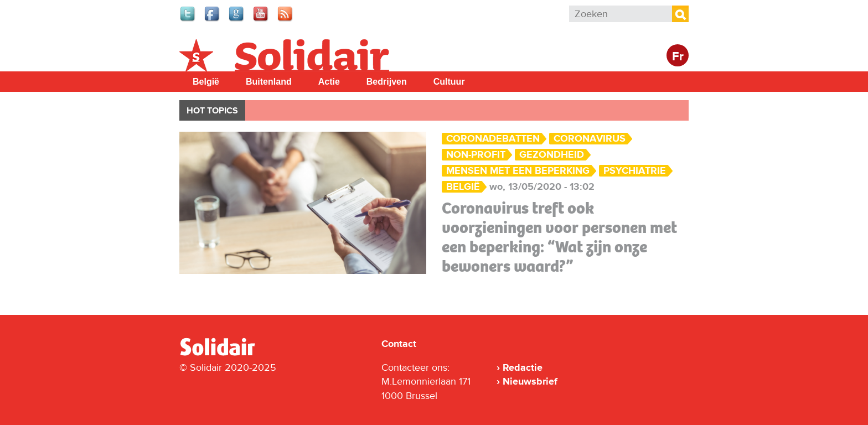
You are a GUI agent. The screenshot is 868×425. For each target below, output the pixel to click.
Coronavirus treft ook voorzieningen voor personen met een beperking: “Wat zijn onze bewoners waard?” (559, 237)
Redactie (523, 367)
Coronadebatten (493, 139)
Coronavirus (590, 139)
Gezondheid (552, 155)
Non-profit (476, 155)
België (206, 82)
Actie (329, 82)
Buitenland (269, 82)
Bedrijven (387, 82)
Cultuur (449, 82)
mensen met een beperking (518, 171)
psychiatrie (635, 171)
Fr (678, 57)
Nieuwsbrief (530, 381)
